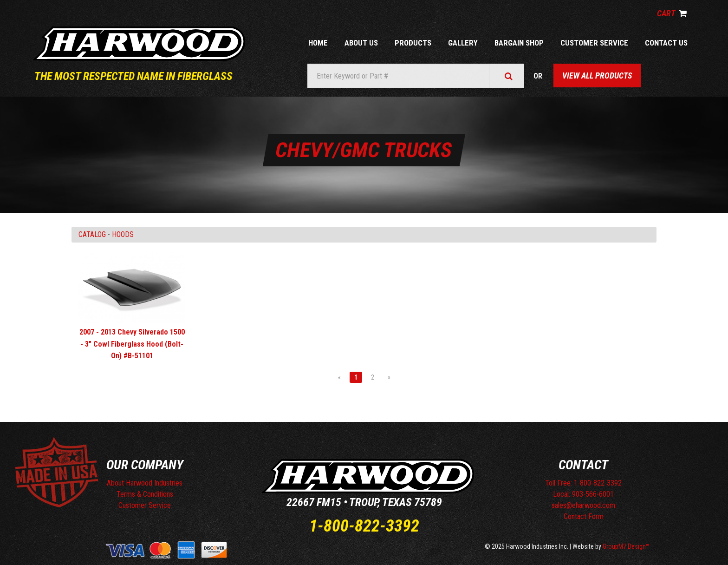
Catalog (92, 234)
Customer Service (594, 43)
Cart (672, 13)
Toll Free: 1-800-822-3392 (583, 483)
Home (318, 43)
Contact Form (584, 516)
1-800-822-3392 (364, 526)
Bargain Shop (519, 43)
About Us (361, 43)
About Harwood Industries (145, 483)
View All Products (597, 76)
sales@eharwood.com (583, 505)
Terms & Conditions (145, 494)
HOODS (123, 234)
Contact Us (666, 43)
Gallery (463, 43)
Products (413, 43)
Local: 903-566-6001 (583, 494)
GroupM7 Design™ (626, 546)
